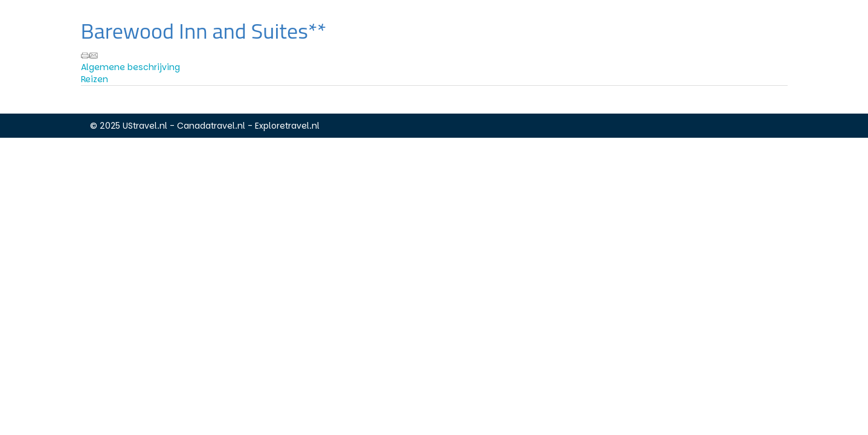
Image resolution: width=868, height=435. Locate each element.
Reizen (95, 79)
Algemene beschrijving (130, 67)
